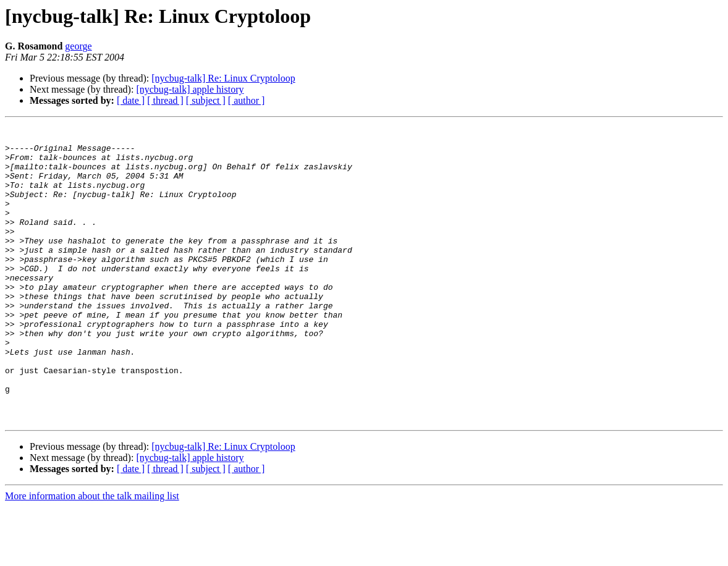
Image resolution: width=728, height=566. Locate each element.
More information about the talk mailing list (92, 555)
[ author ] (247, 100)
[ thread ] (165, 100)
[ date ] (131, 100)
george (78, 46)
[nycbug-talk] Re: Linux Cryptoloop (223, 78)
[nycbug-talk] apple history (190, 89)
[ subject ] (206, 100)
